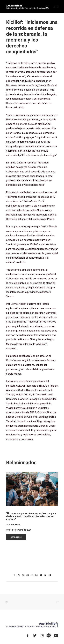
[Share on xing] (45, 575)
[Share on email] (50, 575)
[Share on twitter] (19, 575)
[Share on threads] (23, 575)
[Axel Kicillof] (27, 7)
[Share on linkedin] (32, 575)
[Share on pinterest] (28, 575)
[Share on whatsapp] (37, 575)
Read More (16, 537)
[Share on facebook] (14, 575)
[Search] (46, 7)
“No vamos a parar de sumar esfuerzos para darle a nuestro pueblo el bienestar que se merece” (31, 516)
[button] (56, 7)
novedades (15, 525)
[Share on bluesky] (41, 575)
